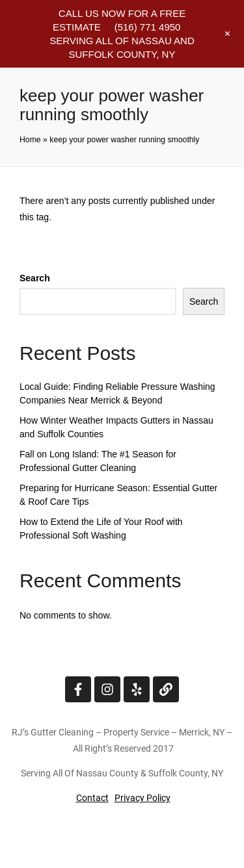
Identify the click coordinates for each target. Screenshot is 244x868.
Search (35, 278)
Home (30, 140)
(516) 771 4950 (148, 27)
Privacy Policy (142, 798)
